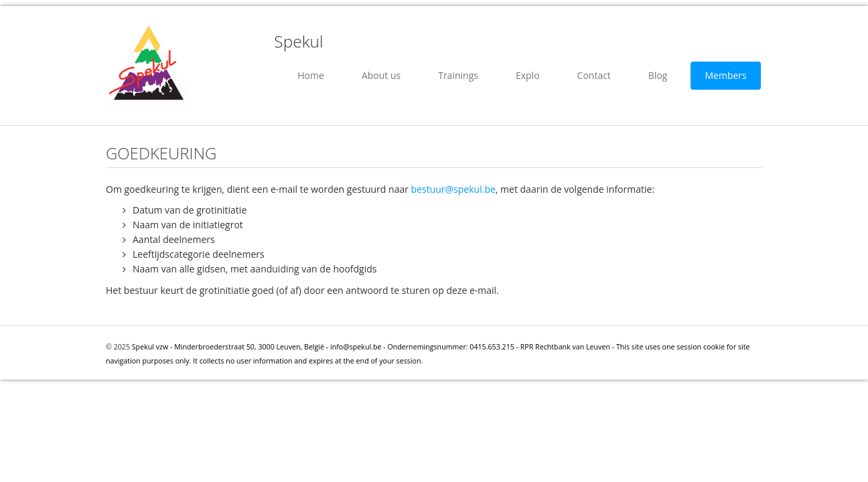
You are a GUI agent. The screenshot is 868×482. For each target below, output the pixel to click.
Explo (528, 75)
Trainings (458, 75)
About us (381, 75)
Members (725, 75)
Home (311, 75)
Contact (594, 75)
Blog (658, 75)
